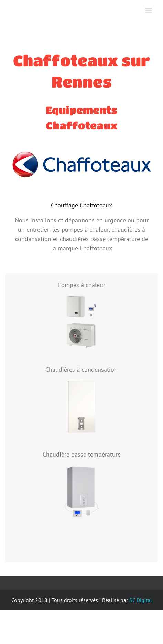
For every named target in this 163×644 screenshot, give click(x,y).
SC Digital (141, 600)
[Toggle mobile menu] (149, 10)
